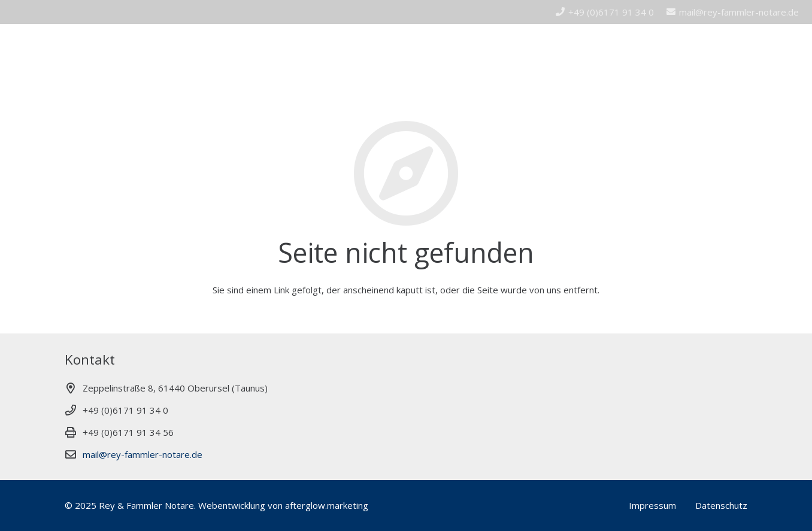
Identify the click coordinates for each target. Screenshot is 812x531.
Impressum (652, 505)
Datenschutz (721, 505)
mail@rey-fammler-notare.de (143, 454)
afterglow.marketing (327, 505)
